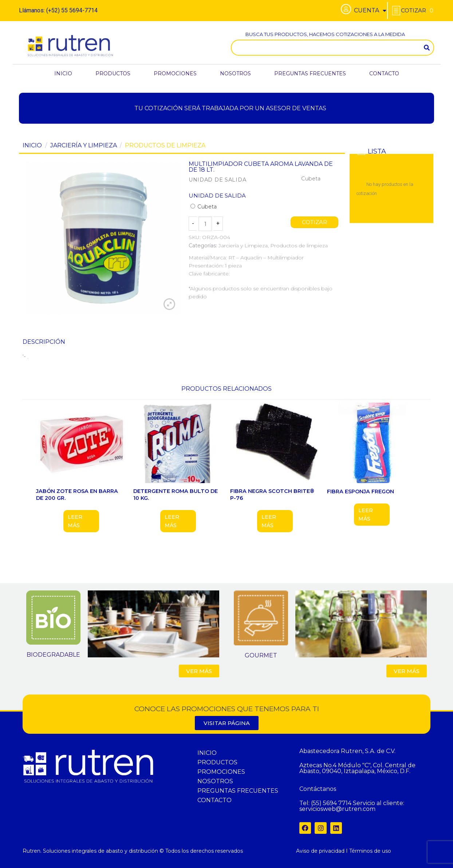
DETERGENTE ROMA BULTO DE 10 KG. (176, 495)
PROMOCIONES (175, 73)
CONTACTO (384, 73)
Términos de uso (370, 851)
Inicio (32, 145)
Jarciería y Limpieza (84, 145)
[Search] (427, 48)
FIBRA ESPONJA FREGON (361, 491)
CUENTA (370, 11)
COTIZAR (315, 222)
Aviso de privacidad (320, 851)
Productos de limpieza (165, 145)
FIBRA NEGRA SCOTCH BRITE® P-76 (272, 495)
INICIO (63, 73)
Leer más (75, 521)
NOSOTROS (235, 73)
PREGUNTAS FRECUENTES (310, 73)
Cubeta (204, 207)
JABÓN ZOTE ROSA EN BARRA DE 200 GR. (77, 495)
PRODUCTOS (113, 73)
